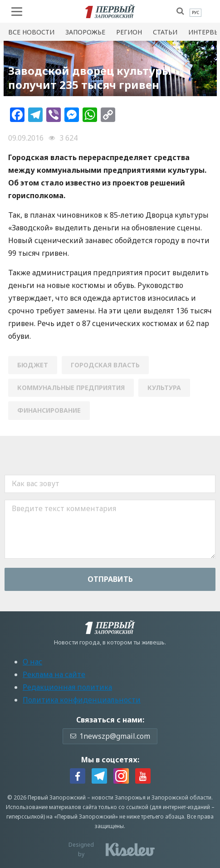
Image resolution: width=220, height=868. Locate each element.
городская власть (105, 365)
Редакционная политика (67, 687)
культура (164, 388)
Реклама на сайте (54, 674)
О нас (32, 662)
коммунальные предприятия (71, 388)
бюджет (33, 365)
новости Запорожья (119, 797)
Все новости (31, 32)
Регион (129, 32)
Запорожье (85, 32)
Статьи (165, 32)
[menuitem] (196, 13)
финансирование (49, 410)
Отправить (110, 579)
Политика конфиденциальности (82, 700)
